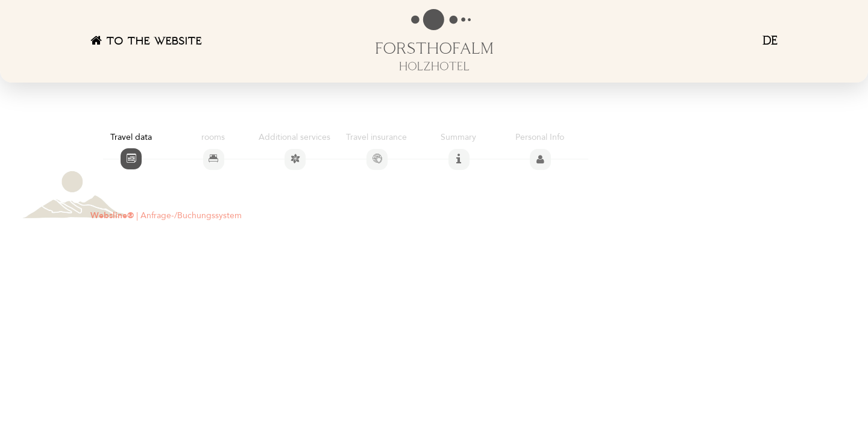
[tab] (131, 159)
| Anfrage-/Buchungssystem (166, 215)
